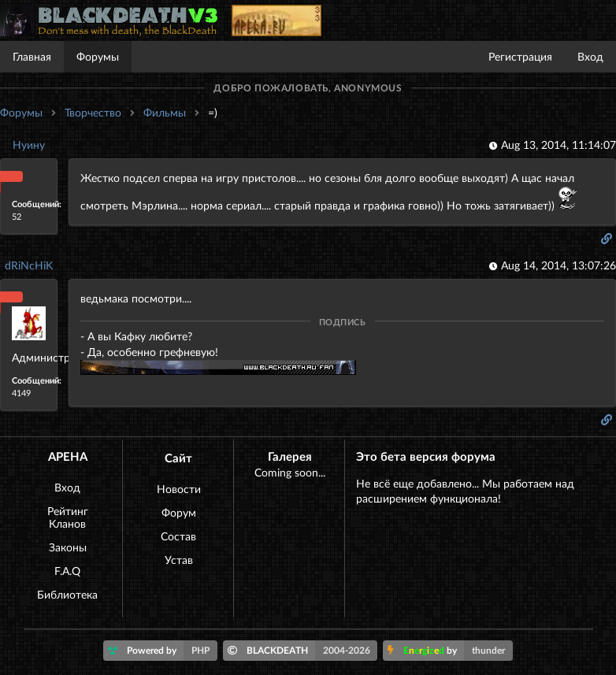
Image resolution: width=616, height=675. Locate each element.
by (450, 651)
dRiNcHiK (29, 265)
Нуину (29, 145)
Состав (178, 536)
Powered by (163, 651)
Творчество (93, 112)
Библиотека (67, 594)
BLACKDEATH (303, 651)
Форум (179, 512)
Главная (32, 56)
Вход (590, 56)
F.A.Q (67, 571)
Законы (68, 547)
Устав (179, 560)
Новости (179, 489)
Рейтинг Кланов (68, 517)
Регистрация (520, 56)
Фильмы (165, 112)
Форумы (98, 56)
